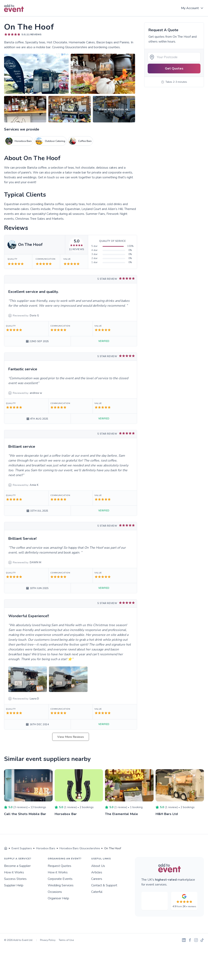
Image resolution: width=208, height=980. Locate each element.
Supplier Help (14, 885)
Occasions (55, 892)
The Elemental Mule (122, 814)
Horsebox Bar (67, 814)
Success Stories (15, 879)
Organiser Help (58, 898)
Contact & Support (104, 885)
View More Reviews (71, 737)
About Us (98, 866)
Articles (97, 872)
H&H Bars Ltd (167, 814)
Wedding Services (61, 885)
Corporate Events (60, 879)
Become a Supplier (17, 866)
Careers (97, 879)
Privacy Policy (48, 940)
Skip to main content (14, 17)
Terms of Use (66, 940)
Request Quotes (60, 866)
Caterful (97, 892)
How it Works (14, 872)
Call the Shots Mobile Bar (26, 814)
